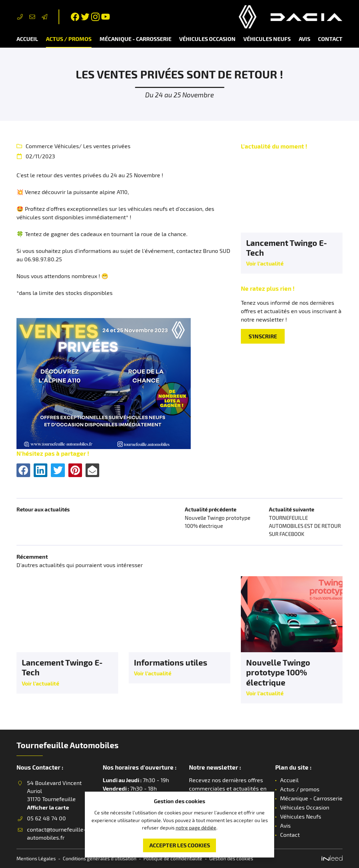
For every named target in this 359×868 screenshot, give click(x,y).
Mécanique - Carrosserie (136, 39)
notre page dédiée (196, 826)
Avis (304, 39)
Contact (330, 39)
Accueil (27, 39)
